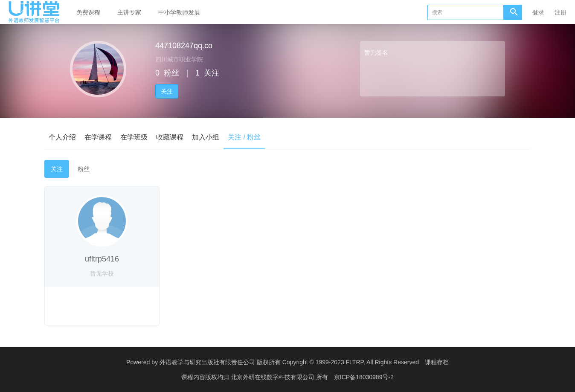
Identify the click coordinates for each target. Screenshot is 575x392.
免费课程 (88, 12)
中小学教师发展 (179, 12)
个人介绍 (62, 137)
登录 (538, 12)
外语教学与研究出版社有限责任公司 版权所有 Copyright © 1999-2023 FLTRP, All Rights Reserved (289, 362)
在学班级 (134, 137)
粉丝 (84, 169)
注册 (560, 12)
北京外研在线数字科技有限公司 (273, 377)
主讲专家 (129, 12)
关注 (167, 91)
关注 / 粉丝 (244, 137)
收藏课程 (170, 137)
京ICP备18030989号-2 (364, 377)
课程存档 (437, 362)
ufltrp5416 (102, 259)
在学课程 (98, 137)
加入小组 (206, 137)
